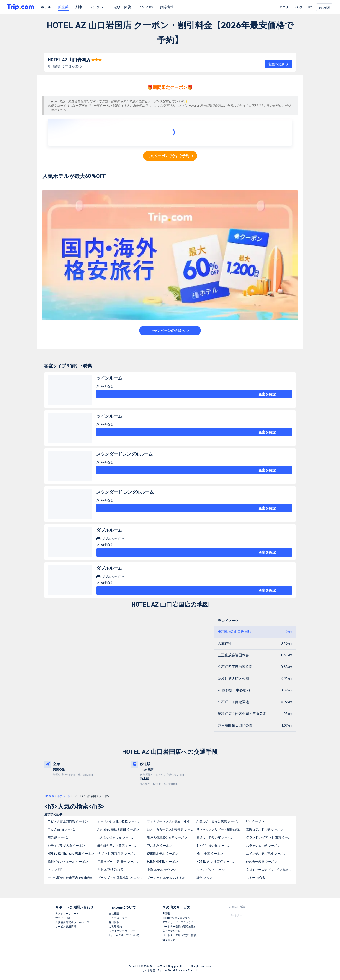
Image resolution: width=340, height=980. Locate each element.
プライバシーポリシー (122, 931)
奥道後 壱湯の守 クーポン (215, 837)
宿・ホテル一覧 (172, 931)
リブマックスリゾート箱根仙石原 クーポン (221, 829)
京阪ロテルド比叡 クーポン (265, 829)
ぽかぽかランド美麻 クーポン (118, 846)
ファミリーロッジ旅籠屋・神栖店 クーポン (172, 821)
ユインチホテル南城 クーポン (266, 854)
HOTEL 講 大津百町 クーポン (216, 862)
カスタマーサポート (67, 914)
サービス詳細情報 (66, 927)
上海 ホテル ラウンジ (162, 870)
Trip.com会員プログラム (176, 918)
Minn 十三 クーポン (210, 854)
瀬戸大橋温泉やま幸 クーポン (167, 837)
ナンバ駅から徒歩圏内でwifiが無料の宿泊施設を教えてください (72, 878)
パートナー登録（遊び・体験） (181, 935)
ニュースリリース (119, 918)
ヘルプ (298, 7)
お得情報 (167, 7)
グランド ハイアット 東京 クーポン (270, 837)
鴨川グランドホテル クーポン (68, 862)
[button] (278, 64)
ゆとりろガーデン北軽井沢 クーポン (172, 829)
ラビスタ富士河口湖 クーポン (68, 821)
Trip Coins (145, 7)
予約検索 (324, 7)
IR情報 (166, 914)
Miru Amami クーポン (62, 829)
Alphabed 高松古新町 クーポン (118, 829)
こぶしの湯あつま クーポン (116, 837)
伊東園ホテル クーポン (163, 854)
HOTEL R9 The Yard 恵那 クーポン (71, 854)
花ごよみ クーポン (160, 846)
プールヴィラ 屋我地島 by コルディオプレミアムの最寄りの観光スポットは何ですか (122, 878)
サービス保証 (63, 918)
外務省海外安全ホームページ (72, 922)
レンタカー (98, 7)
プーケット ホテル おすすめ (166, 878)
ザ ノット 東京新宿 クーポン (117, 854)
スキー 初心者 (256, 878)
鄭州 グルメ (204, 878)
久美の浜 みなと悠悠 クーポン (218, 821)
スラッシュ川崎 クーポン (263, 846)
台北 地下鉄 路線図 (110, 870)
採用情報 (114, 922)
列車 (79, 7)
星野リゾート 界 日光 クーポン (118, 862)
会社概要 (114, 914)
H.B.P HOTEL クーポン (163, 862)
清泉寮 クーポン (59, 837)
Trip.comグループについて (124, 935)
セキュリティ (170, 940)
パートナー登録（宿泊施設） (179, 927)
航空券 (63, 7)
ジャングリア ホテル (211, 870)
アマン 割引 (56, 870)
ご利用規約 (115, 927)
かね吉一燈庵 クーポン (262, 862)
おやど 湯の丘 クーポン (214, 846)
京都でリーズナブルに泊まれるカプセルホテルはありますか (271, 870)
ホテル (46, 7)
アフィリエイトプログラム (178, 922)
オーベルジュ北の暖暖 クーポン (119, 821)
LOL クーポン (255, 821)
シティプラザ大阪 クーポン (66, 846)
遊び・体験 (122, 7)
